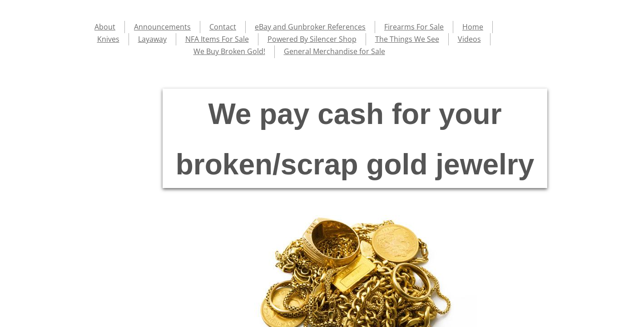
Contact (223, 27)
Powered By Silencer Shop (312, 39)
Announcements (162, 27)
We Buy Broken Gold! (229, 51)
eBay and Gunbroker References (310, 27)
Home (473, 27)
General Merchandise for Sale (334, 51)
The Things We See (407, 39)
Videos (469, 39)
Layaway (152, 39)
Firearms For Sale (414, 27)
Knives (108, 39)
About (105, 27)
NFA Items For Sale (217, 39)
